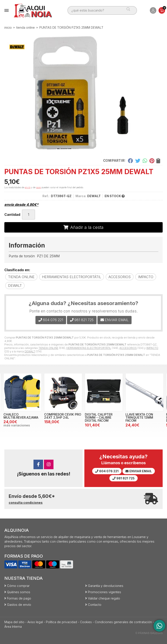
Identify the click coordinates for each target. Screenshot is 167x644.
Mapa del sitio (14, 622)
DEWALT (30, 351)
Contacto (95, 605)
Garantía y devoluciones (106, 586)
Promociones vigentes (104, 592)
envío (28, 187)
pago (38, 187)
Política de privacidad (61, 622)
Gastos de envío (19, 605)
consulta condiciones (26, 503)
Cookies (86, 622)
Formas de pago (19, 598)
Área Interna (13, 627)
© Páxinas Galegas (149, 633)
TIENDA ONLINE (48, 348)
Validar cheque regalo (104, 598)
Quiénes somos (19, 592)
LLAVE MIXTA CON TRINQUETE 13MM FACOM (139, 418)
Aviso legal (35, 622)
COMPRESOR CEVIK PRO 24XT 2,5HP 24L (63, 416)
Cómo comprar (18, 586)
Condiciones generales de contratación (123, 622)
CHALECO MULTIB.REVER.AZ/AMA (21, 416)
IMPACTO (152, 348)
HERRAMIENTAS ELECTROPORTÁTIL (89, 348)
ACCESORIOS (128, 348)
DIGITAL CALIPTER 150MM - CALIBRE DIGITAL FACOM (99, 418)
